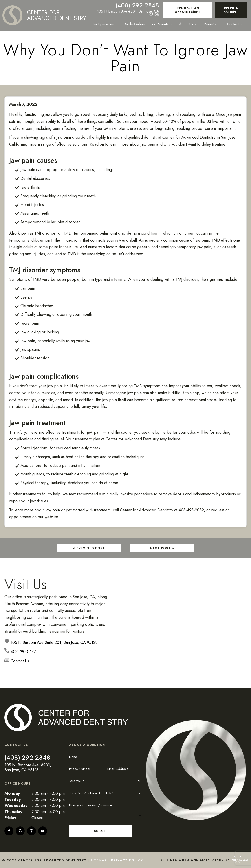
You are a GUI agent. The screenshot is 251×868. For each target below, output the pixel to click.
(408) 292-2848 (138, 5)
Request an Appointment (188, 10)
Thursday (13, 812)
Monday (12, 793)
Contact (235, 24)
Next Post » (162, 548)
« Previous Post (89, 548)
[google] (20, 831)
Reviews (213, 24)
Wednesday (16, 806)
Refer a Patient (231, 10)
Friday (10, 818)
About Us (189, 24)
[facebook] (9, 831)
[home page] (45, 15)
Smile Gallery (135, 24)
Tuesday (13, 800)
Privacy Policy (127, 860)
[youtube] (43, 831)
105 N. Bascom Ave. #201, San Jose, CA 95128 (28, 768)
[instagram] (31, 831)
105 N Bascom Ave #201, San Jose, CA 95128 (129, 13)
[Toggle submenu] (117, 24)
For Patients (162, 24)
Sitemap (99, 860)
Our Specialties (106, 24)
